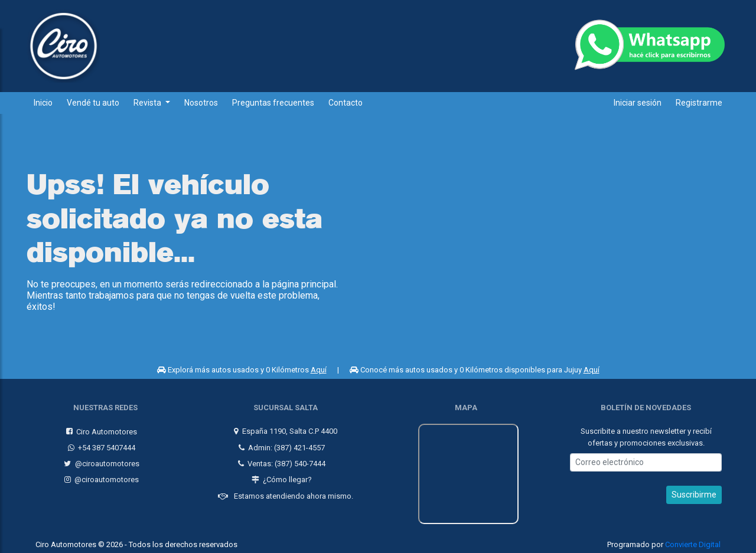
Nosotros (201, 103)
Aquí (319, 370)
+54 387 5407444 (100, 444)
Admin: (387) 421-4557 (280, 444)
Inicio (43, 103)
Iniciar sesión (638, 103)
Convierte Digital (693, 541)
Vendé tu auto (93, 103)
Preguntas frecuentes (273, 103)
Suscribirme (694, 492)
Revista (148, 103)
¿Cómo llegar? (280, 477)
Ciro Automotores (100, 428)
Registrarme (699, 103)
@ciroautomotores (100, 461)
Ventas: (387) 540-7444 (280, 461)
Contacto (346, 103)
